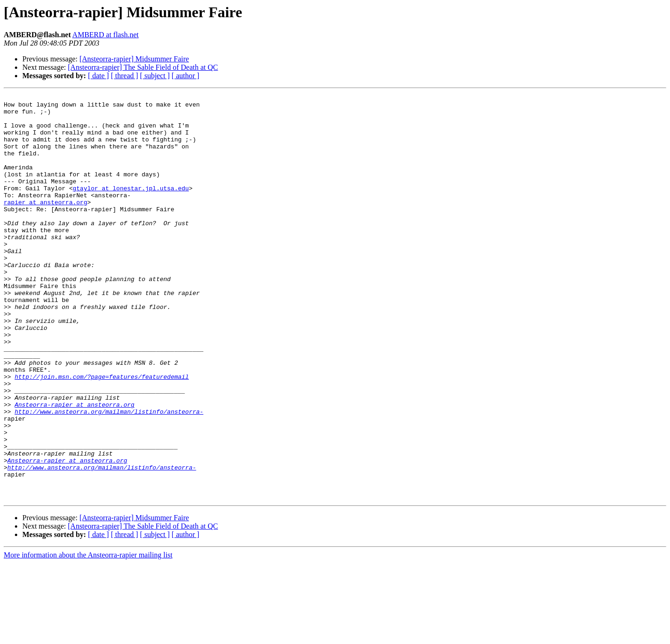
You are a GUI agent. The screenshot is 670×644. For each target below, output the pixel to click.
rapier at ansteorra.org (45, 224)
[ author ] (186, 76)
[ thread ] (124, 76)
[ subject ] (155, 76)
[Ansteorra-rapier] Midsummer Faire (134, 59)
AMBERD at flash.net (105, 35)
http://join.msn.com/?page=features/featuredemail (101, 434)
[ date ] (98, 76)
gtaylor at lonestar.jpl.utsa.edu (131, 208)
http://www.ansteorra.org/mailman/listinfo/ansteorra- (109, 476)
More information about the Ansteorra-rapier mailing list (88, 636)
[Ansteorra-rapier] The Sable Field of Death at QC (143, 67)
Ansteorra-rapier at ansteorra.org (74, 467)
